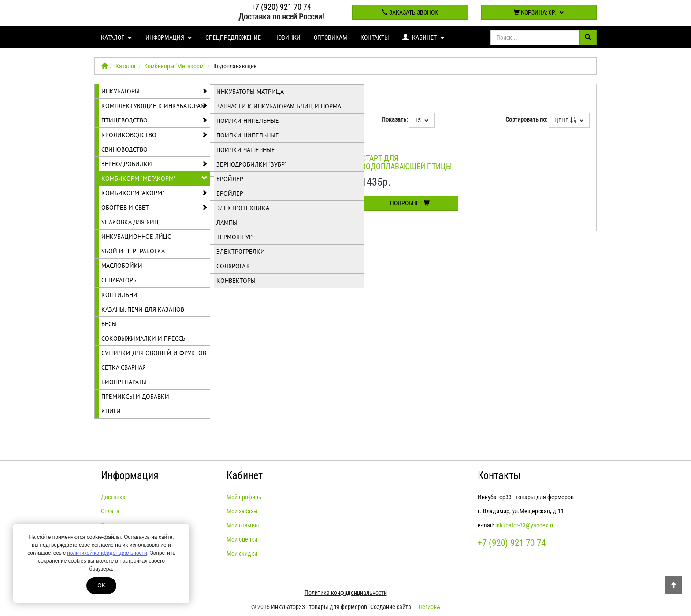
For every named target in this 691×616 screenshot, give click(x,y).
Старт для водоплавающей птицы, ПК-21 (408, 167)
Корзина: (539, 12)
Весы (109, 324)
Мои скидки (242, 553)
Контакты (375, 37)
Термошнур (234, 237)
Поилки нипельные (248, 121)
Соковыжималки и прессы (144, 338)
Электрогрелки (241, 252)
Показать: (395, 119)
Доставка (113, 497)
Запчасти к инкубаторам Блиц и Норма (279, 106)
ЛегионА (429, 607)
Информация (169, 37)
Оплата (110, 511)
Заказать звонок (410, 12)
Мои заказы (242, 511)
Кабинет (424, 37)
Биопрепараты (124, 382)
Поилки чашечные (246, 150)
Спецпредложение (233, 37)
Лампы (227, 223)
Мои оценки (242, 539)
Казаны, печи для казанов (143, 309)
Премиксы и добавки (135, 397)
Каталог (117, 37)
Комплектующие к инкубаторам (154, 106)
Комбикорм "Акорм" (154, 193)
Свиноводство (124, 149)
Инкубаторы (154, 91)
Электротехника (243, 208)
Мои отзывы (243, 525)
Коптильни (119, 295)
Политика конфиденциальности (346, 593)
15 (422, 120)
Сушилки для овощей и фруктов (154, 353)
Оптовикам (331, 37)
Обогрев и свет (154, 208)
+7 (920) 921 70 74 (281, 7)
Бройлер (230, 179)
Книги (111, 411)
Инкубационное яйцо (137, 237)
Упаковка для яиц (130, 222)
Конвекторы (236, 281)
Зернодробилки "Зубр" (252, 164)
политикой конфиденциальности (107, 553)
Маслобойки (122, 266)
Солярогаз (233, 266)
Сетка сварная (124, 367)
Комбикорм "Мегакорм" (175, 66)
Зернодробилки (154, 164)
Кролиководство (154, 135)
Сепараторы (120, 280)
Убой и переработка (133, 251)
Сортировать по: (526, 119)
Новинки (287, 37)
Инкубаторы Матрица (250, 92)
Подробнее (410, 203)
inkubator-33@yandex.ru (525, 525)
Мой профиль (244, 497)
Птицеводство (154, 120)
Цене (569, 120)
